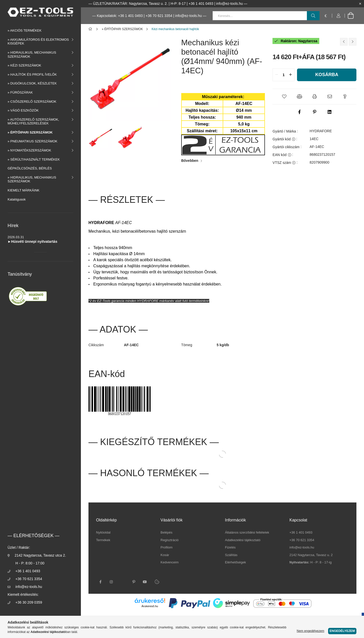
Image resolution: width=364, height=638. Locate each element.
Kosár (165, 555)
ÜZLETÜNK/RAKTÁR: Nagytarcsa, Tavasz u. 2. (130, 4)
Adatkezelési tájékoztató (243, 540)
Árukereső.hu (150, 606)
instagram (111, 582)
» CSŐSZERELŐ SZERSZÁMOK (32, 102)
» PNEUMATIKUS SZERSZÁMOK (32, 141)
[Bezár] (360, 4)
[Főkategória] (91, 29)
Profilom (167, 547)
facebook (100, 582)
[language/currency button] (326, 16)
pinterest (134, 582)
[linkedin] (330, 112)
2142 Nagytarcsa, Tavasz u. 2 (311, 555)
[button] (284, 97)
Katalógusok (17, 199)
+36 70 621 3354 (159, 16)
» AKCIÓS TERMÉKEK (25, 30)
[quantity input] (283, 75)
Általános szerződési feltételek (247, 532)
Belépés (166, 532)
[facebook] (299, 112)
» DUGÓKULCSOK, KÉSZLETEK (32, 83)
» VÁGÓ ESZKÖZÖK (23, 110)
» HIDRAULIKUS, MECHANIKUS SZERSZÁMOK (32, 54)
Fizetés (230, 547)
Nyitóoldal (103, 532)
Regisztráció (170, 540)
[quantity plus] (290, 75)
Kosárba (327, 75)
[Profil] (338, 16)
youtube (145, 582)
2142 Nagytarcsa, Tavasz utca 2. (40, 555)
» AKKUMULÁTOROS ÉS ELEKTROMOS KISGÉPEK (38, 42)
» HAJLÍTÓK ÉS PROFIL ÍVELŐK (32, 74)
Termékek (103, 540)
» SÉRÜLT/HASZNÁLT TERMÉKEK (34, 159)
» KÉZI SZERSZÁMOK (24, 65)
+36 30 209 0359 (29, 602)
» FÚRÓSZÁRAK (20, 92)
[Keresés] (313, 16)
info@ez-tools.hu (29, 587)
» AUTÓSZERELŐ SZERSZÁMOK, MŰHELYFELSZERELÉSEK (33, 122)
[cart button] (351, 16)
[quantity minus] (277, 75)
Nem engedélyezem (311, 631)
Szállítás (231, 555)
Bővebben (190, 161)
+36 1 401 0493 (28, 571)
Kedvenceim (170, 562)
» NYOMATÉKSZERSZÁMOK (29, 150)
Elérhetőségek (235, 562)
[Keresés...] (266, 16)
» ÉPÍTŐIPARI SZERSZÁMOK (30, 132)
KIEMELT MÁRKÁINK (24, 190)
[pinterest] (314, 112)
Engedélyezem (342, 631)
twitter (123, 582)
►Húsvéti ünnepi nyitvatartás (32, 241)
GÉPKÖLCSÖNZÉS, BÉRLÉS (30, 168)
